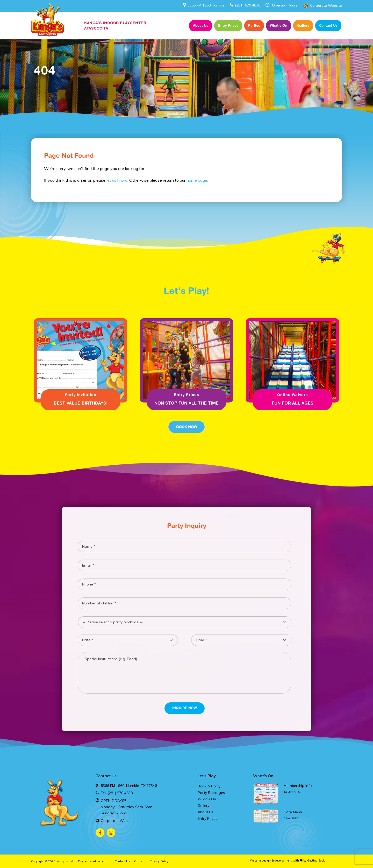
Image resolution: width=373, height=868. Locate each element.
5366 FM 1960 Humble (204, 5)
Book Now (187, 427)
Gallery (303, 25)
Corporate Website (326, 5)
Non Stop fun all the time (187, 403)
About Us (201, 25)
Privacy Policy (159, 861)
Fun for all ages (293, 403)
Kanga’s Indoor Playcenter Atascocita (82, 861)
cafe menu (293, 812)
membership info (298, 786)
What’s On (279, 25)
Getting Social (317, 860)
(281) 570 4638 (245, 5)
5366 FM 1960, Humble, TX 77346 (129, 786)
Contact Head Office (129, 861)
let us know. (117, 180)
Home (179, 26)
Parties (254, 25)
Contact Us (328, 25)
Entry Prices (228, 25)
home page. (197, 180)
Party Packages (211, 793)
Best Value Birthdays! (81, 403)
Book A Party (209, 786)
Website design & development (271, 860)
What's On (263, 776)
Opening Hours (285, 5)
